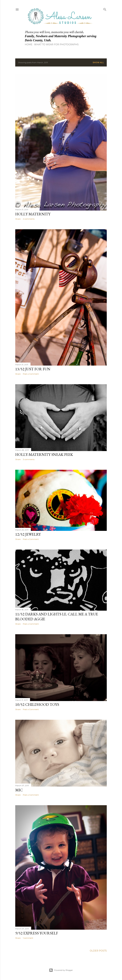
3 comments (29, 459)
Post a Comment (31, 374)
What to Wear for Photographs (56, 44)
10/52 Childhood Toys (37, 704)
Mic (19, 790)
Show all (98, 62)
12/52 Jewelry (28, 534)
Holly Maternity (33, 214)
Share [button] (18, 219)
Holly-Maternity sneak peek (44, 454)
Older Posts (98, 951)
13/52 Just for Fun (33, 369)
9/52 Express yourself (37, 933)
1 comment (28, 938)
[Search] (105, 9)
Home (29, 44)
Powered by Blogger (61, 970)
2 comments (29, 219)
